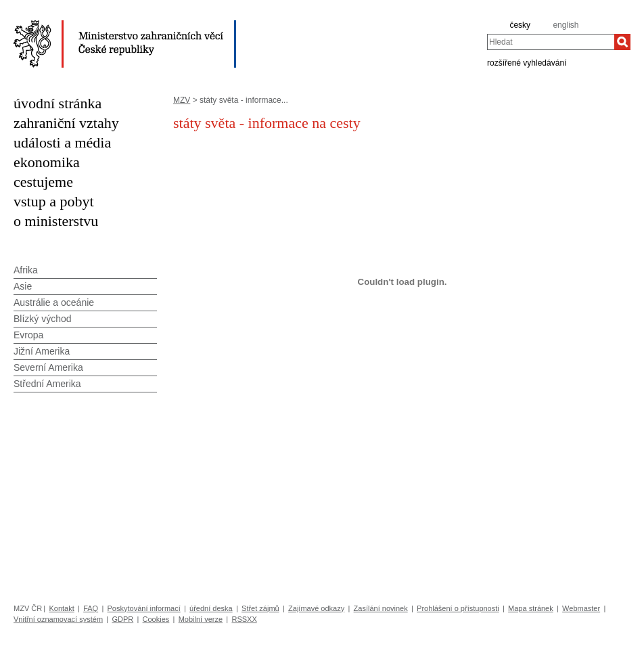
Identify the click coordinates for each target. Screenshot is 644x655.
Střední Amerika (47, 384)
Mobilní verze (201, 619)
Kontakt (61, 608)
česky (520, 25)
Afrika (26, 270)
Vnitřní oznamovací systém (58, 619)
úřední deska (211, 608)
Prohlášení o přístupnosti (458, 608)
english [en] (566, 25)
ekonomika (47, 162)
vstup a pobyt (54, 201)
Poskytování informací (144, 608)
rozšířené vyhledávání (527, 62)
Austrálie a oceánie (54, 302)
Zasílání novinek (381, 608)
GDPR (122, 619)
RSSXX (244, 619)
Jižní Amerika (42, 351)
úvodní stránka (57, 103)
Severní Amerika (48, 367)
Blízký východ (43, 319)
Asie (23, 286)
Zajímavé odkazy (316, 608)
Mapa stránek (531, 608)
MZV (182, 100)
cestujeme (43, 182)
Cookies (156, 619)
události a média (62, 142)
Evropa (28, 335)
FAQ (91, 608)
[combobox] (551, 42)
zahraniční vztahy (66, 123)
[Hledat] (622, 42)
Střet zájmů (260, 608)
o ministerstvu (56, 221)
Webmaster (581, 608)
